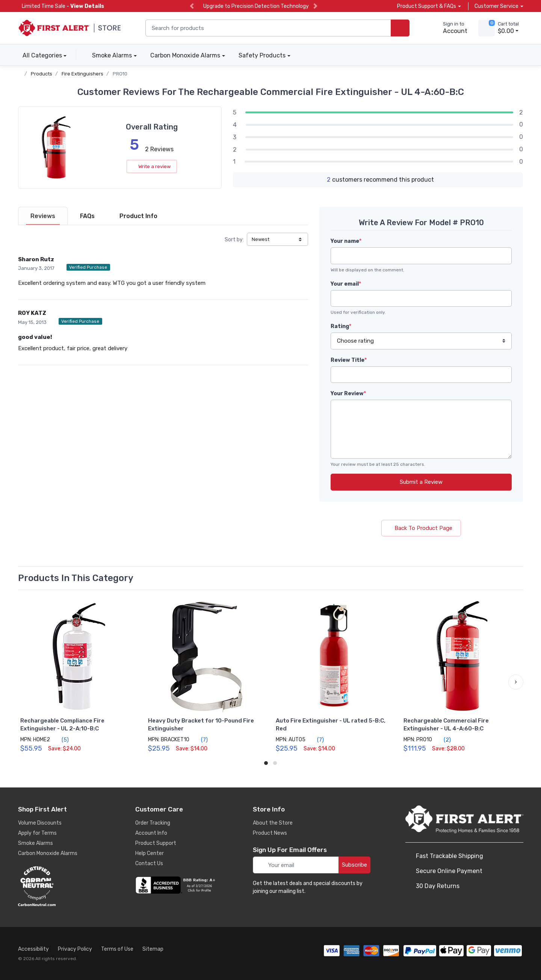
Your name (346, 241)
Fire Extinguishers (82, 74)
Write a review (152, 166)
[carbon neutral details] (59, 886)
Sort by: (234, 240)
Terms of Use (117, 949)
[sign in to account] (450, 28)
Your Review (348, 394)
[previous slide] (192, 6)
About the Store (273, 823)
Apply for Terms (37, 833)
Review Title (349, 360)
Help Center (150, 853)
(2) (443, 740)
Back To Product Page (421, 528)
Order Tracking (153, 823)
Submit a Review (421, 482)
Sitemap (153, 949)
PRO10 (120, 74)
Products (42, 74)
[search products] (400, 28)
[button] (516, 682)
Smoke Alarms (112, 55)
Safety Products (262, 55)
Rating (341, 326)
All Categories (40, 55)
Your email (346, 284)
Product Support (156, 843)
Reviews (43, 216)
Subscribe (354, 865)
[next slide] (315, 6)
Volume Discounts (40, 823)
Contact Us (149, 863)
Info (138, 216)
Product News (270, 833)
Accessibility (33, 949)
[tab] (43, 216)
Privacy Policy (75, 949)
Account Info (151, 833)
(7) (200, 740)
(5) (61, 740)
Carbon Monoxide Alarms (185, 55)
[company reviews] (177, 885)
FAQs (87, 216)
